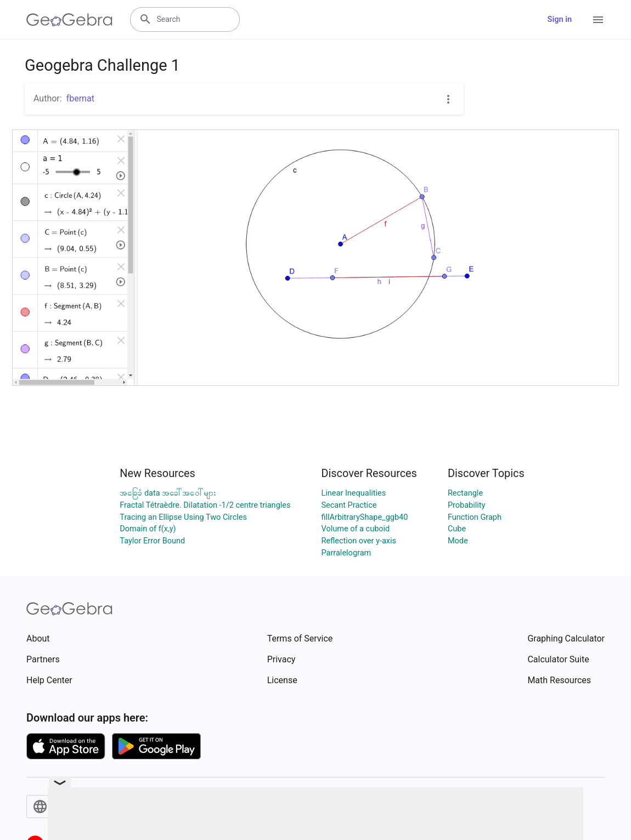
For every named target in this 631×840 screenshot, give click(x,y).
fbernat (80, 98)
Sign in (560, 19)
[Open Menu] (598, 20)
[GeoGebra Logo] (69, 20)
